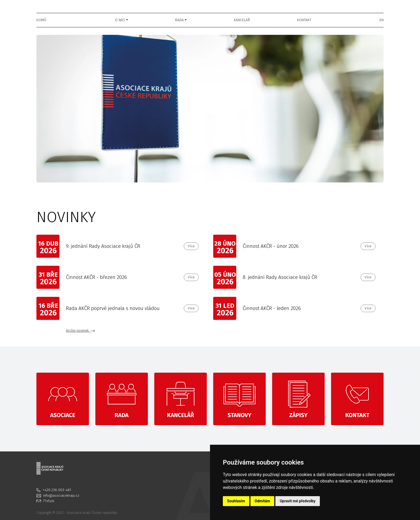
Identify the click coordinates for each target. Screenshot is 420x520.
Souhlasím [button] (236, 501)
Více (191, 246)
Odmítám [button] (262, 501)
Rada (179, 20)
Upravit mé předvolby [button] (297, 501)
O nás (120, 20)
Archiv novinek (80, 330)
